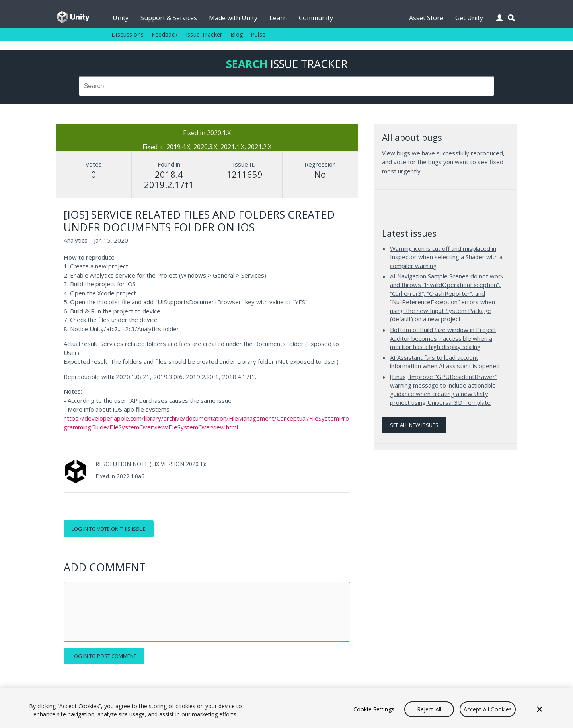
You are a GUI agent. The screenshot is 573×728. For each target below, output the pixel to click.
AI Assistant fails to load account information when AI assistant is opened (445, 362)
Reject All (429, 709)
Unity (121, 18)
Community (316, 18)
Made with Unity (233, 18)
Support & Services (169, 18)
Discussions (128, 34)
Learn (278, 18)
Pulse (258, 34)
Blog (237, 34)
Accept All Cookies (488, 709)
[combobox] (286, 86)
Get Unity (469, 18)
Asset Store (426, 18)
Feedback (165, 34)
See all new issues (414, 425)
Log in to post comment (104, 656)
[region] (286, 708)
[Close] (540, 709)
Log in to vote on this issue (109, 529)
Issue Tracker (204, 34)
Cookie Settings (374, 709)
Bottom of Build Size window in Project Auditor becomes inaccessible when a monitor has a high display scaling (443, 338)
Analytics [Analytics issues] (76, 240)
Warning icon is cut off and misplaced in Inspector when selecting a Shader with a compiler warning (446, 257)
